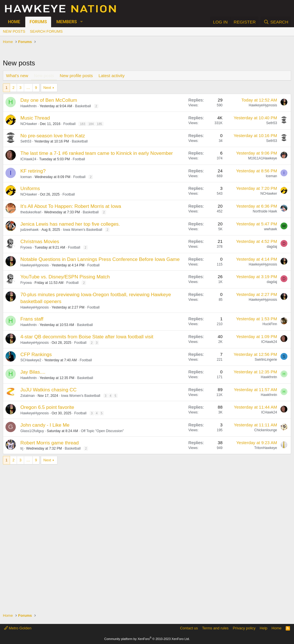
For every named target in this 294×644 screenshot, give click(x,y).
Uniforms (30, 189)
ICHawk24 (28, 159)
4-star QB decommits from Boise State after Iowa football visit (87, 337)
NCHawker (29, 124)
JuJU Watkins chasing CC (49, 390)
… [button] (28, 88)
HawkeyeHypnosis (263, 105)
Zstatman (28, 396)
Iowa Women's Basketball (83, 230)
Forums (38, 22)
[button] (82, 22)
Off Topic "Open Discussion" (102, 431)
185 (99, 124)
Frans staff (32, 319)
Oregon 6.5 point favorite (47, 407)
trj (22, 448)
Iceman (26, 177)
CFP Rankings (36, 355)
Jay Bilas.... (33, 372)
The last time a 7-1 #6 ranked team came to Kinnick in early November (97, 153)
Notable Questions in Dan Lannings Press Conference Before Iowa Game (100, 259)
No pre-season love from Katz (53, 136)
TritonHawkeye (266, 448)
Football (69, 124)
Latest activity (112, 76)
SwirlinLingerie (266, 360)
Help (264, 628)
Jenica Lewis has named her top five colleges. (70, 224)
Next (47, 88)
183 (82, 124)
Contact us (189, 628)
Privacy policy (244, 628)
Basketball (83, 106)
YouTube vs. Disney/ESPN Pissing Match (65, 277)
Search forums (46, 31)
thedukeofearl (31, 212)
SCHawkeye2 (31, 360)
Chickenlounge (266, 430)
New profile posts (76, 76)
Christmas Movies (40, 242)
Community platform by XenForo (147, 639)
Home (14, 22)
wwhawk (271, 229)
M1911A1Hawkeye (263, 158)
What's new (17, 76)
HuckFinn (270, 324)
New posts (14, 31)
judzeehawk (29, 230)
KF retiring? (33, 171)
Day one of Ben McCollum (49, 100)
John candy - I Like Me (45, 425)
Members (67, 22)
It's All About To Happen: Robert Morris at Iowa (71, 206)
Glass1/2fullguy (32, 431)
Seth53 (272, 123)
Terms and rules (215, 628)
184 (91, 124)
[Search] (276, 22)
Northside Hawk (265, 211)
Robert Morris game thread (50, 443)
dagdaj (272, 247)
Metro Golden (18, 628)
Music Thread (35, 118)
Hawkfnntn (29, 106)
